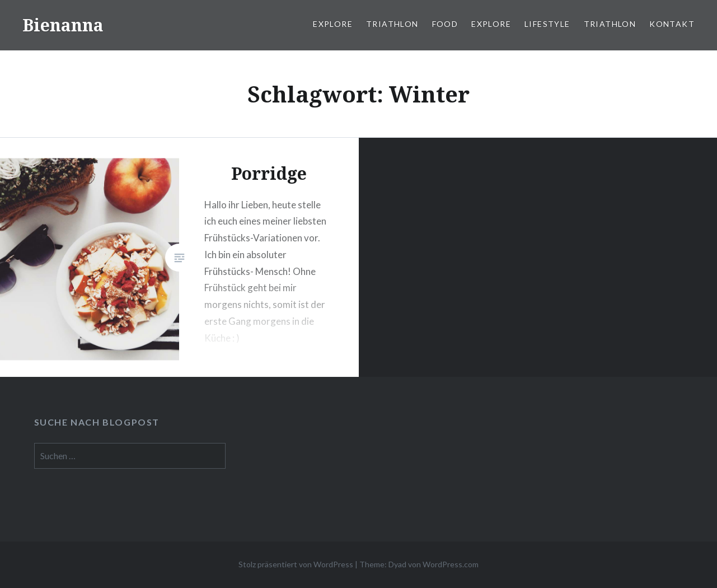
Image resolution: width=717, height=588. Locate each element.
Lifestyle (547, 24)
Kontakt (672, 24)
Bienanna (63, 25)
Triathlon (392, 24)
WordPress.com (451, 564)
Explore (333, 24)
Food (445, 24)
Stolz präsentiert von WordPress (296, 564)
